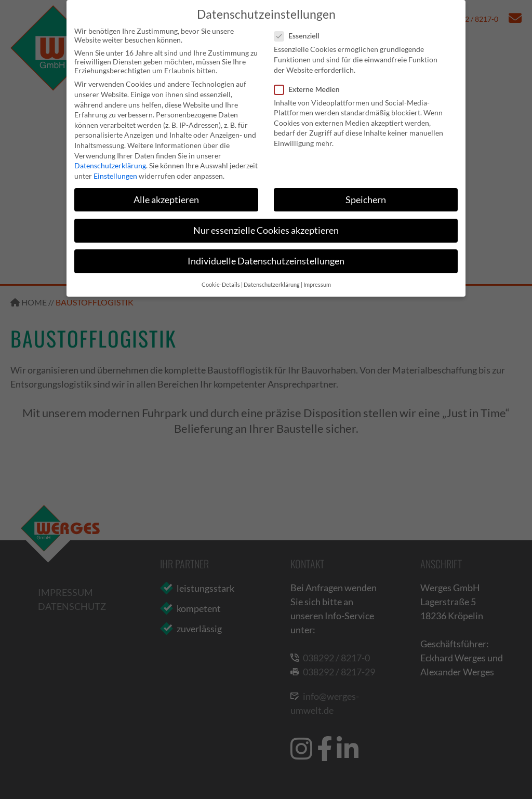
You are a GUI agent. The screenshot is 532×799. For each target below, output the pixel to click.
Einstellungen (115, 176)
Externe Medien (310, 89)
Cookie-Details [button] (221, 285)
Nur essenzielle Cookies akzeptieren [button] (266, 230)
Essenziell (300, 36)
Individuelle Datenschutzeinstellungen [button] (266, 261)
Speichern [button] (366, 200)
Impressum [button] (317, 285)
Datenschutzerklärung (110, 165)
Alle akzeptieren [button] (166, 200)
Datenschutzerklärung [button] (272, 285)
